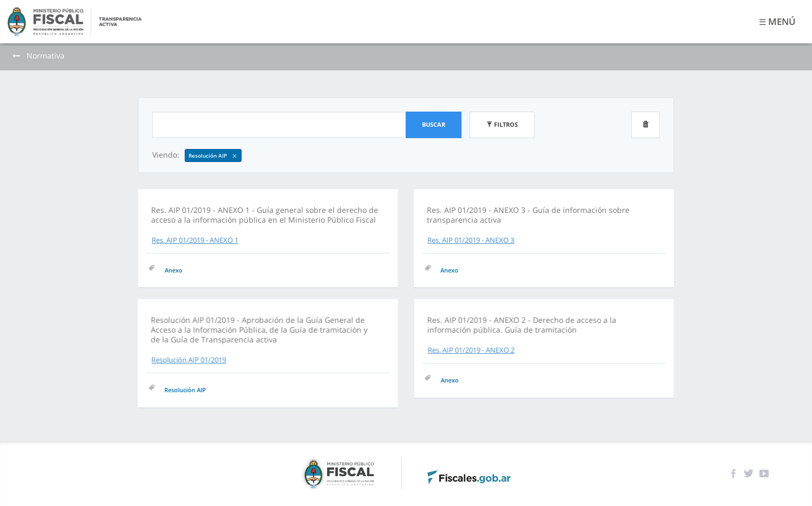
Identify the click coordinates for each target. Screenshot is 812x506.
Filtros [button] (502, 124)
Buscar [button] (434, 124)
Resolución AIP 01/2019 (243, 360)
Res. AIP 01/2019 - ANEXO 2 (417, 352)
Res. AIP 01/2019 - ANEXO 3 (470, 240)
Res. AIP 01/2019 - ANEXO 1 (195, 240)
